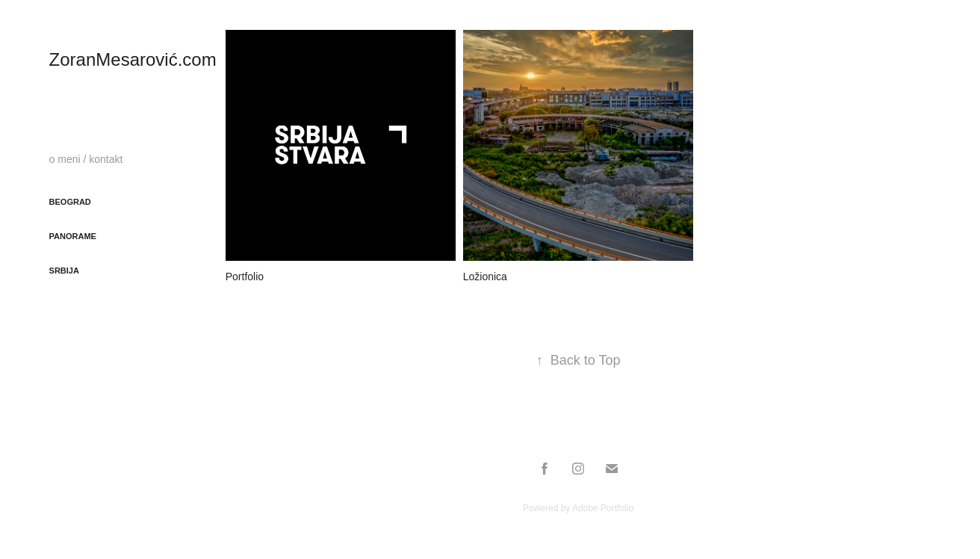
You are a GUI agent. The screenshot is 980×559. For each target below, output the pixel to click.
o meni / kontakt (86, 159)
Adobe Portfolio (603, 508)
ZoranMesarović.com (133, 59)
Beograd (70, 202)
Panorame (73, 236)
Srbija (64, 271)
